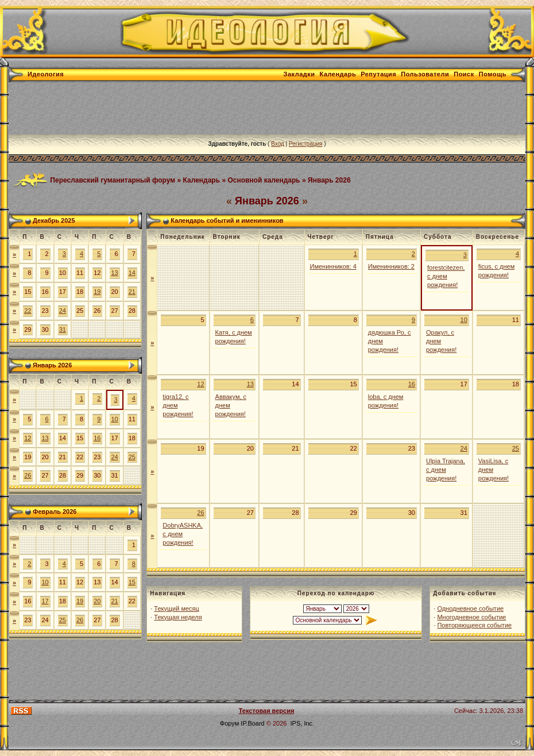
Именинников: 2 (391, 266)
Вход (278, 144)
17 (45, 601)
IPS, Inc (302, 723)
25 (132, 457)
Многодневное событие (471, 617)
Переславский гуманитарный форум (113, 180)
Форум (229, 723)
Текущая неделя (178, 617)
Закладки (299, 74)
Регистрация (305, 144)
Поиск (464, 74)
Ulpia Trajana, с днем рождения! (446, 470)
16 (97, 438)
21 (132, 292)
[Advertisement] (218, 108)
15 (132, 582)
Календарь (338, 74)
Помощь (493, 74)
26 (28, 475)
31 (63, 329)
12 (28, 438)
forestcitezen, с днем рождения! (446, 276)
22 (28, 311)
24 (63, 311)
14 (132, 273)
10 (114, 419)
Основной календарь (264, 180)
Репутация (378, 74)
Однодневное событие (470, 608)
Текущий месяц (177, 608)
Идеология (46, 74)
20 (97, 601)
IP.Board (252, 723)
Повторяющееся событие (474, 625)
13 (114, 273)
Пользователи (425, 74)
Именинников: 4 (333, 266)
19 (97, 292)
